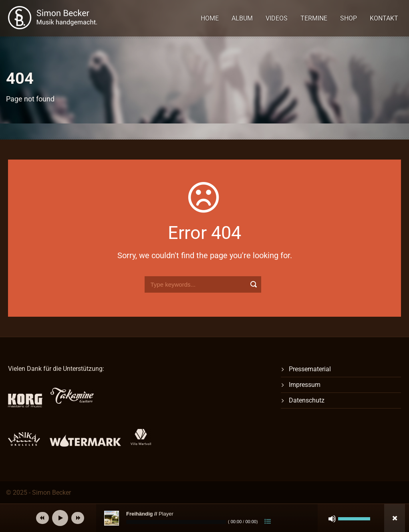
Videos (277, 18)
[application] (217, 518)
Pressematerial (310, 369)
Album (242, 18)
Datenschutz (307, 400)
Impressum (305, 385)
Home (210, 18)
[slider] (176, 522)
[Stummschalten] (332, 519)
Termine (314, 18)
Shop (349, 18)
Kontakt (384, 18)
